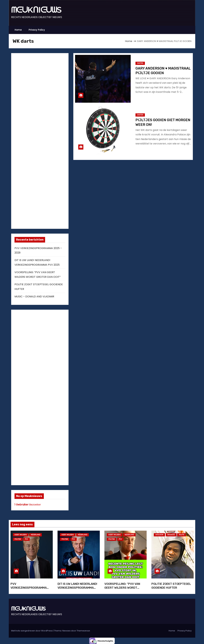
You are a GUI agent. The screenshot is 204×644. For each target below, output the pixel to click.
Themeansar (83, 631)
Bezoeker (28, 505)
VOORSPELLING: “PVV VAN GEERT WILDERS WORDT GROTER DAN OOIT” (122, 588)
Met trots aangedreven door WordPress (32, 631)
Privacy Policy (37, 30)
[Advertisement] (38, 140)
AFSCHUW (159, 535)
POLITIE (182, 535)
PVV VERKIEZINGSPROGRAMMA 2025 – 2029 (29, 588)
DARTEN (140, 63)
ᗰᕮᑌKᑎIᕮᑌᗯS (36, 10)
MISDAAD (171, 535)
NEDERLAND (35, 535)
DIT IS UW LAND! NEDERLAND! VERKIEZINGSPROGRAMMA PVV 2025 (77, 588)
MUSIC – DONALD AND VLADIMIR (34, 296)
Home (18, 30)
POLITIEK (18, 539)
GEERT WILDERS (21, 535)
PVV (26, 539)
